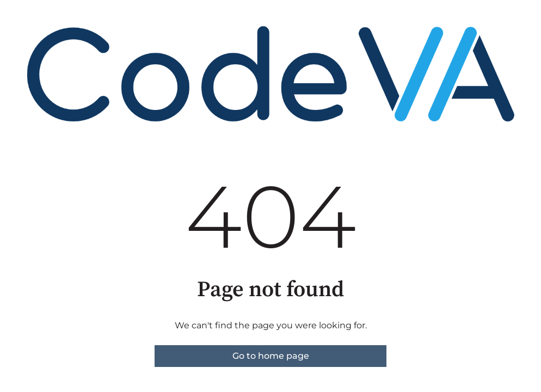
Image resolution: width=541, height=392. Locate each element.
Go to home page (271, 356)
